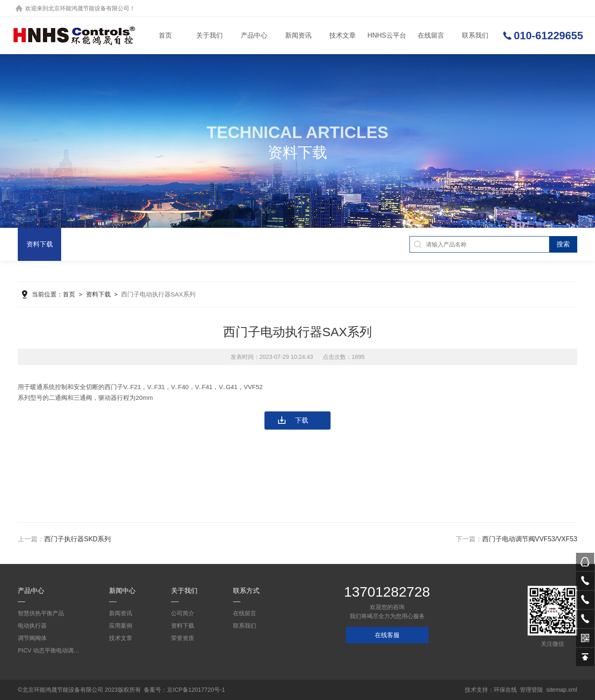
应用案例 (121, 626)
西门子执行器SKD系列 (77, 539)
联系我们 (475, 35)
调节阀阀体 (32, 638)
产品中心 (254, 35)
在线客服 (387, 635)
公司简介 (183, 613)
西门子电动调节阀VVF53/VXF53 (530, 539)
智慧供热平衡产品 (41, 613)
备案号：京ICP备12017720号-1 (184, 690)
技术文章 (343, 35)
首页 (165, 35)
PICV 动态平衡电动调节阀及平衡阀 (50, 650)
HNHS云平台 (387, 35)
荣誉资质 (183, 638)
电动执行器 (32, 626)
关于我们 (209, 35)
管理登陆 (531, 690)
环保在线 (505, 690)
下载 (302, 420)
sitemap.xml (562, 690)
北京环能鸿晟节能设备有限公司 (89, 8)
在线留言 (431, 35)
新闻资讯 (298, 35)
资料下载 (40, 244)
